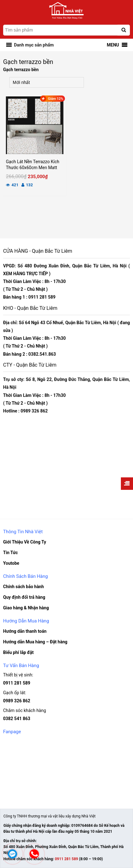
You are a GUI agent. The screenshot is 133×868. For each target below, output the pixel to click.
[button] (34, 45)
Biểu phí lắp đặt (18, 652)
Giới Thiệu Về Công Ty (25, 542)
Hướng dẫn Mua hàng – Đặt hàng (35, 642)
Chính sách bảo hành (23, 587)
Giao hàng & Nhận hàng (26, 608)
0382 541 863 (17, 719)
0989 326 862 (17, 701)
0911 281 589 (17, 683)
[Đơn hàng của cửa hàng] (47, 82)
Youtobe (11, 563)
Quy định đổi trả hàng (24, 597)
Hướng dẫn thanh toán (25, 631)
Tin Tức (10, 553)
